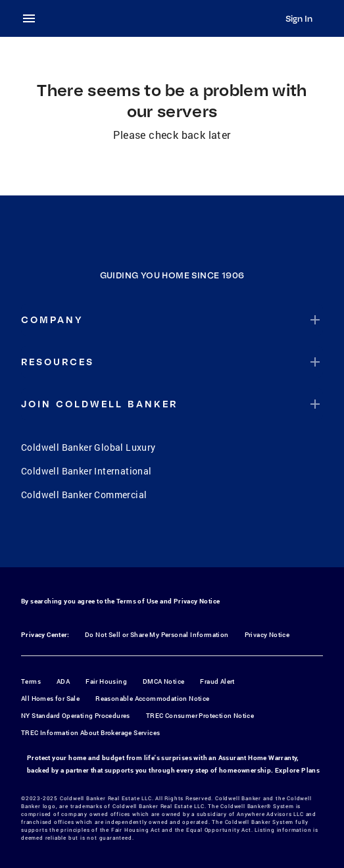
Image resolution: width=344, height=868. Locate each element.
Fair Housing (106, 681)
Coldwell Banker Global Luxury (88, 447)
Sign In (299, 18)
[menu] (33, 18)
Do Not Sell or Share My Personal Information (157, 635)
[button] (172, 320)
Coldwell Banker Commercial (84, 495)
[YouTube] (189, 540)
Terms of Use (137, 601)
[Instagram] (155, 540)
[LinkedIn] (224, 540)
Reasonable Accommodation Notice (152, 699)
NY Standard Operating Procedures (76, 716)
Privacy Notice (197, 601)
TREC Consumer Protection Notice (200, 716)
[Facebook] (121, 540)
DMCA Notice (163, 681)
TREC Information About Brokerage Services (90, 733)
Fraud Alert (217, 681)
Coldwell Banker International (86, 471)
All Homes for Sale (50, 699)
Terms (31, 681)
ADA (63, 681)
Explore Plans (297, 770)
